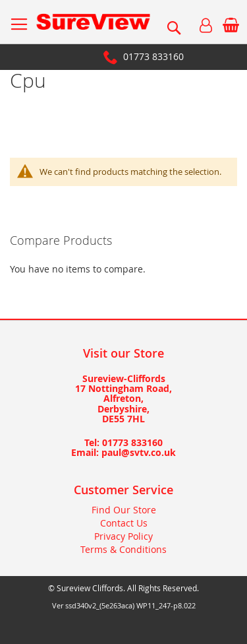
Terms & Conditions (123, 549)
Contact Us (124, 523)
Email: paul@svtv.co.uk (123, 452)
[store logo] (93, 22)
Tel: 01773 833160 (123, 442)
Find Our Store (124, 510)
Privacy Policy (123, 536)
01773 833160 (153, 56)
